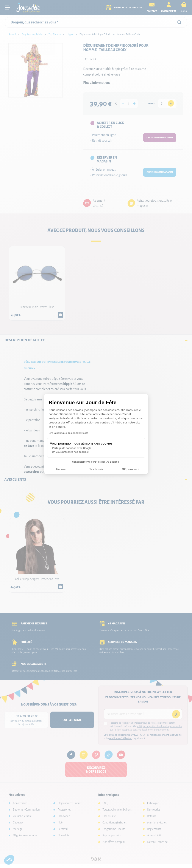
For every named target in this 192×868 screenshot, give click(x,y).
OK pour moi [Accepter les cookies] (130, 469)
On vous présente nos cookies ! (71, 452)
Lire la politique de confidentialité (69, 433)
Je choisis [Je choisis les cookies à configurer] (96, 469)
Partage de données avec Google (72, 448)
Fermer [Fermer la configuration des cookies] (62, 469)
